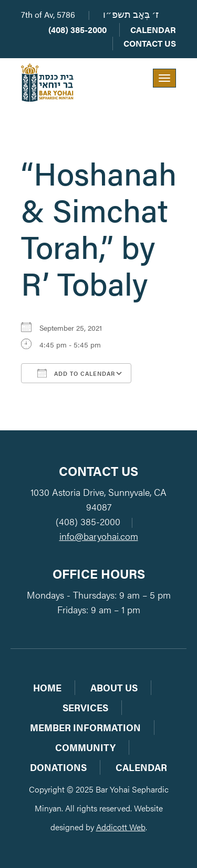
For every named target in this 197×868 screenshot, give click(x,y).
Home (47, 687)
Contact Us (150, 43)
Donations (58, 767)
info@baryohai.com (99, 536)
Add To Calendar (76, 373)
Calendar (153, 30)
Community (85, 747)
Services (85, 707)
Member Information (85, 727)
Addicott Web (121, 827)
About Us (114, 687)
